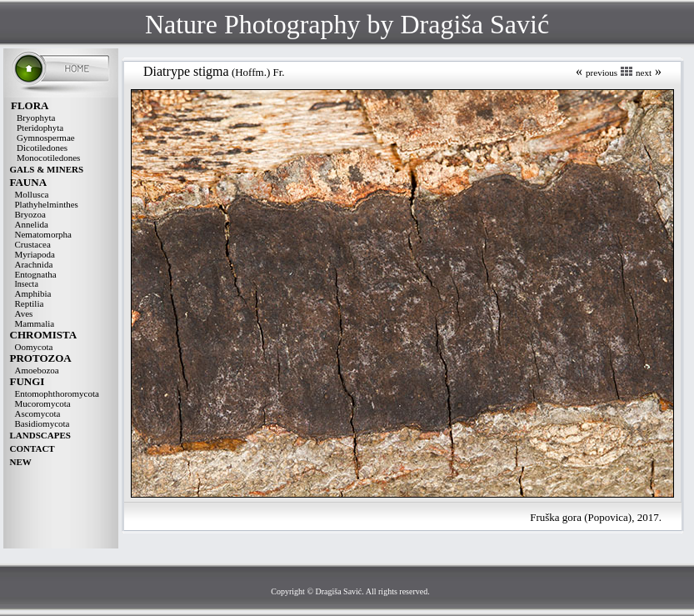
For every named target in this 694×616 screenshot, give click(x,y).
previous (602, 73)
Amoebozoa (37, 370)
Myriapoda (35, 254)
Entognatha (36, 274)
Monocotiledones (48, 158)
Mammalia (35, 323)
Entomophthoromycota (57, 393)
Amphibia (33, 293)
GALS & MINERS (47, 169)
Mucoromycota (43, 403)
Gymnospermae (46, 138)
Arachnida (34, 264)
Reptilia (30, 303)
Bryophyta (36, 118)
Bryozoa (30, 214)
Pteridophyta (40, 128)
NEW (21, 462)
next (644, 73)
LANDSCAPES (40, 435)
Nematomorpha (43, 234)
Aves (24, 313)
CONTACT (32, 448)
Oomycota (34, 347)
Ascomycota (38, 413)
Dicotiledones (42, 148)
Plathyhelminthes (47, 204)
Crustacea (33, 244)
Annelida (32, 224)
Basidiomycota (42, 423)
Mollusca (32, 194)
